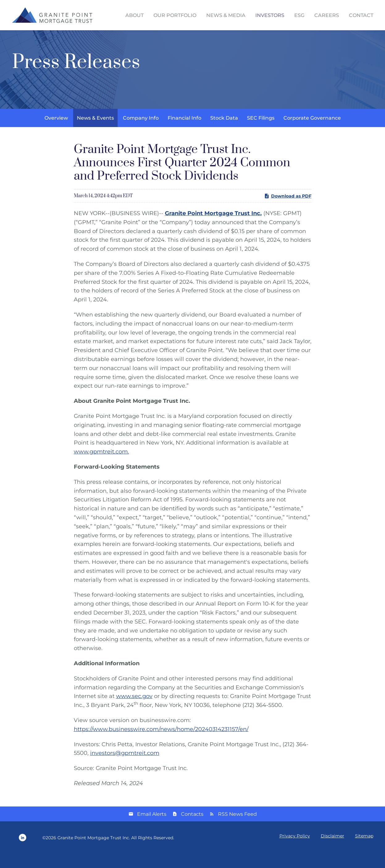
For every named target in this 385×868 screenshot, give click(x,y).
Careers (327, 15)
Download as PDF (288, 210)
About (134, 15)
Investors (270, 15)
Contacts (192, 828)
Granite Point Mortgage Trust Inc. (94, 852)
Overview (56, 132)
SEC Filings (261, 132)
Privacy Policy (295, 850)
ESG (299, 15)
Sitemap (364, 850)
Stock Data (224, 132)
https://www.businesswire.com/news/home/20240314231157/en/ (161, 743)
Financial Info (184, 132)
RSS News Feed (237, 828)
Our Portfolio (175, 15)
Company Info (141, 132)
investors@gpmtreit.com (125, 767)
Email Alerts (152, 828)
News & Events (95, 132)
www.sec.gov (134, 710)
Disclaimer (333, 850)
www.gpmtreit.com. (101, 466)
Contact (361, 15)
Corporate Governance (312, 132)
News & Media (226, 15)
